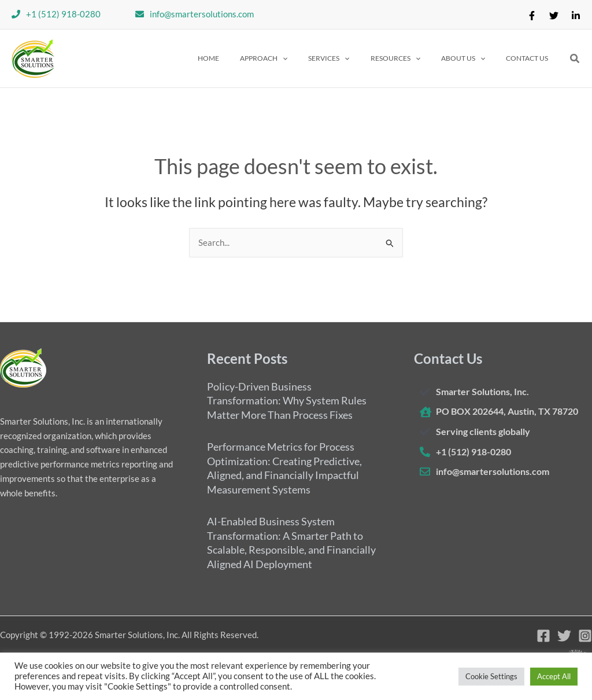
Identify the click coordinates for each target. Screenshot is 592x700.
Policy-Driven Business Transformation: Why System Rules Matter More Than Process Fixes (287, 400)
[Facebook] (532, 16)
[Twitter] (554, 16)
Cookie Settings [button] (491, 676)
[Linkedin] (576, 16)
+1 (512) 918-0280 (63, 14)
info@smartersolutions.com (202, 14)
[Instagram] (585, 636)
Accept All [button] (554, 676)
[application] (314, 58)
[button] (295, 58)
